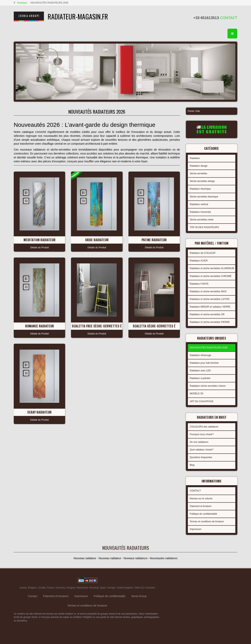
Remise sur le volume (201, 499)
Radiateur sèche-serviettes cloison (208, 386)
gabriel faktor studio (222, 580)
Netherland (82, 588)
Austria (23, 588)
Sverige (111, 588)
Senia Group (139, 596)
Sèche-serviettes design (202, 181)
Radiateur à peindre (200, 378)
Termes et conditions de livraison (207, 522)
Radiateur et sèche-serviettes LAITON (210, 299)
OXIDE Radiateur (97, 240)
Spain (103, 588)
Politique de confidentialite (110, 596)
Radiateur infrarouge (201, 355)
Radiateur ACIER (199, 261)
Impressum (196, 529)
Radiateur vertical (199, 204)
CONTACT (195, 491)
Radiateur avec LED (200, 371)
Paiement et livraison (201, 506)
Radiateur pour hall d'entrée (204, 363)
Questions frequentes (201, 457)
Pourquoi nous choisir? (202, 434)
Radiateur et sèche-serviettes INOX (208, 291)
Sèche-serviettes (199, 174)
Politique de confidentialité (203, 514)
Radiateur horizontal (200, 212)
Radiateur (22, 3)
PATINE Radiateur (154, 240)
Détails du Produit (40, 248)
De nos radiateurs (199, 442)
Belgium (32, 588)
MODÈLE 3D (197, 394)
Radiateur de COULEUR (203, 253)
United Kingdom (125, 588)
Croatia (42, 588)
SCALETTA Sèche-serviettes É (154, 326)
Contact (33, 596)
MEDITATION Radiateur (40, 240)
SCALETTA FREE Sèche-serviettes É (97, 326)
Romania (94, 588)
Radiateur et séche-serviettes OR (207, 314)
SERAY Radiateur (39, 412)
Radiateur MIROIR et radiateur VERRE (210, 307)
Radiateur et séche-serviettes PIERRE (210, 322)
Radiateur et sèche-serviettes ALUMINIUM (212, 268)
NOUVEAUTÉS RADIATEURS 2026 (209, 348)
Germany (60, 588)
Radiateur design (199, 166)
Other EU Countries (145, 588)
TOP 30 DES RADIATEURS (204, 227)
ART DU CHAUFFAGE (202, 401)
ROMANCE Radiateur (40, 326)
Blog (192, 465)
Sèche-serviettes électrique (204, 197)
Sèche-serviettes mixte (202, 220)
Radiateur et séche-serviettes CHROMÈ (211, 276)
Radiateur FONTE (199, 284)
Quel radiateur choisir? (202, 450)
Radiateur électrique (200, 189)
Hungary (71, 588)
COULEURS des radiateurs (204, 427)
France (50, 588)
